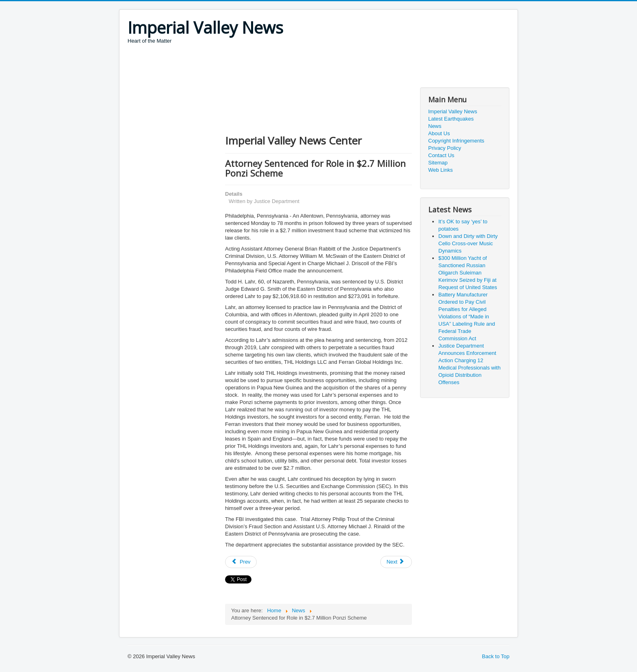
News (435, 126)
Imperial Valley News (453, 111)
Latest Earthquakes (451, 119)
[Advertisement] (275, 67)
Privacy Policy (445, 148)
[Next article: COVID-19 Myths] (396, 562)
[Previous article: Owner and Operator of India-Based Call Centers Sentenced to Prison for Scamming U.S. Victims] (241, 562)
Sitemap (438, 163)
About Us (439, 133)
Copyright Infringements (456, 141)
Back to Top (496, 656)
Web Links (440, 170)
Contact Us (441, 155)
